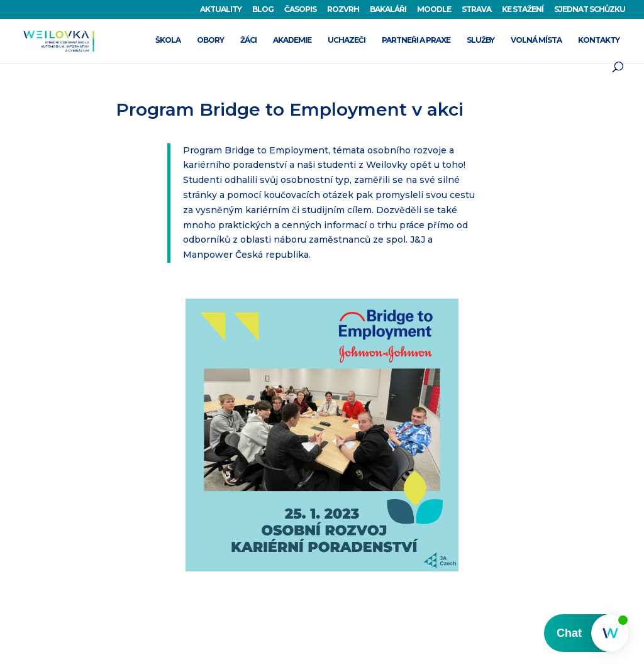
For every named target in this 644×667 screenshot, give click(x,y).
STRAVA (476, 10)
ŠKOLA (168, 40)
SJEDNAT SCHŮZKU (590, 10)
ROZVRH (343, 10)
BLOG (263, 10)
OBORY (210, 40)
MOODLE (434, 10)
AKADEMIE (292, 40)
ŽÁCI (248, 40)
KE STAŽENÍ (523, 10)
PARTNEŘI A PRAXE (416, 40)
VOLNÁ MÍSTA (536, 40)
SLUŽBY (480, 40)
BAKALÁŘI (388, 10)
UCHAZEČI (347, 40)
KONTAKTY (599, 40)
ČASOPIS (300, 10)
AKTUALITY (221, 10)
